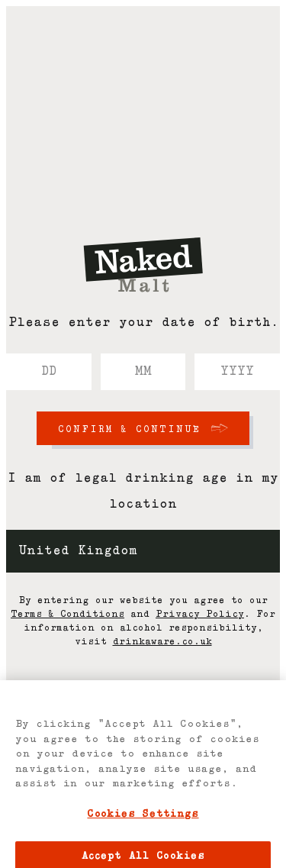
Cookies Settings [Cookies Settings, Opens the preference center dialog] (143, 820)
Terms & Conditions (67, 615)
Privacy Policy (200, 615)
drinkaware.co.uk (162, 642)
